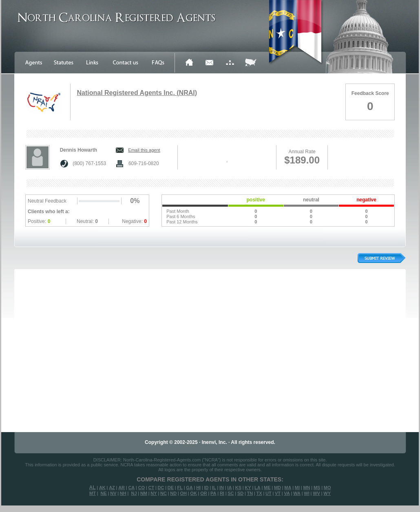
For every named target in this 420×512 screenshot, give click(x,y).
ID (206, 488)
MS (317, 488)
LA (258, 488)
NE (104, 493)
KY (248, 488)
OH (183, 493)
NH (123, 493)
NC (164, 493)
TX (259, 493)
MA (288, 488)
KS (238, 488)
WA (297, 493)
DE (171, 488)
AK (102, 488)
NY (154, 493)
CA (131, 488)
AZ (112, 488)
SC (231, 493)
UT (269, 493)
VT (278, 493)
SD (240, 493)
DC (161, 488)
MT (93, 493)
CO (142, 488)
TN (250, 493)
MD (277, 488)
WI (306, 493)
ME (267, 488)
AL (93, 488)
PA (213, 493)
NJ (134, 493)
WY (327, 493)
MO (327, 488)
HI (198, 488)
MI (297, 488)
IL (214, 488)
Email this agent (144, 150)
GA (189, 488)
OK (193, 493)
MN (306, 488)
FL (180, 488)
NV (113, 493)
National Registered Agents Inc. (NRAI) (137, 93)
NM (144, 493)
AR (122, 488)
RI (222, 493)
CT (151, 488)
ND (173, 493)
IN (222, 488)
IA (229, 488)
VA (287, 493)
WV (316, 493)
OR (204, 493)
